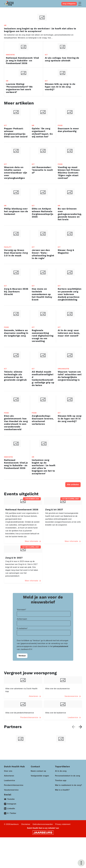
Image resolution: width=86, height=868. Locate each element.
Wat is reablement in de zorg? (68, 816)
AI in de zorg (61, 802)
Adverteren (9, 806)
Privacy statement (63, 855)
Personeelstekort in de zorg (67, 806)
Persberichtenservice (14, 816)
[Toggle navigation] (80, 4)
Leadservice (10, 811)
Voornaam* (21, 646)
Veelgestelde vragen (40, 806)
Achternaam (22, 655)
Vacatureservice (11, 821)
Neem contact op (38, 802)
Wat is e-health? (62, 821)
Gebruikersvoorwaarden (43, 855)
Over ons (8, 802)
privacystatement (61, 683)
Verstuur (22, 692)
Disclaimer (26, 855)
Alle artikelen (73, 485)
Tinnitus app (61, 811)
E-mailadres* (22, 665)
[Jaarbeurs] (43, 863)
